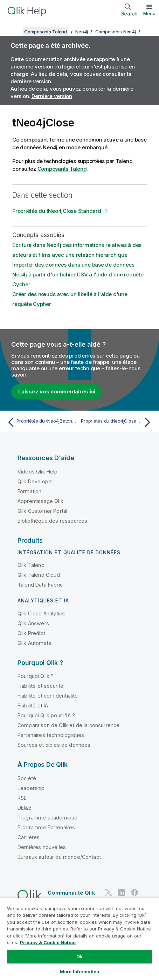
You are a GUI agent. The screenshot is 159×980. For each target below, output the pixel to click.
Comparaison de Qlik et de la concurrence (68, 725)
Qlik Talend (31, 565)
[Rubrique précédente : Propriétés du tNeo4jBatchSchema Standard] (42, 422)
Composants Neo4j (116, 32)
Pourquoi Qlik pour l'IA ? (46, 715)
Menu (149, 13)
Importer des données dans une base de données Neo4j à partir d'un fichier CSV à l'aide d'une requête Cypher (78, 275)
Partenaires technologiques (51, 735)
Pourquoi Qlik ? (36, 676)
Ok (79, 956)
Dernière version (52, 96)
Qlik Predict (31, 633)
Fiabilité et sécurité (40, 686)
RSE (22, 798)
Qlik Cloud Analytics (41, 613)
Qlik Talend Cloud (39, 575)
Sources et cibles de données (54, 745)
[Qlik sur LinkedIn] (122, 893)
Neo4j (82, 32)
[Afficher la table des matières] (14, 32)
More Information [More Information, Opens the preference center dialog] (79, 972)
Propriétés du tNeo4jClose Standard (57, 211)
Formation (29, 491)
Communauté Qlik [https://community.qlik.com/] (71, 893)
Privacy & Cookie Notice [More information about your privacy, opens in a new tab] (48, 942)
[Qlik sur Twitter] (109, 893)
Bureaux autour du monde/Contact (59, 857)
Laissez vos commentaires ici (57, 391)
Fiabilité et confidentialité (48, 696)
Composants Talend (46, 32)
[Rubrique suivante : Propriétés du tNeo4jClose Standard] (117, 422)
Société (27, 778)
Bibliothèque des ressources (52, 521)
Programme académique (47, 818)
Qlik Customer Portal (42, 511)
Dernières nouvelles (42, 847)
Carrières (29, 837)
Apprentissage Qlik (40, 501)
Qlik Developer (35, 481)
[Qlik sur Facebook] (135, 893)
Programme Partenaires (46, 827)
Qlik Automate (34, 643)
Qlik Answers (33, 623)
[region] (79, 939)
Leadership (31, 788)
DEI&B (25, 808)
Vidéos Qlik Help (38, 472)
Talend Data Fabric (40, 585)
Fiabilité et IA (33, 705)
